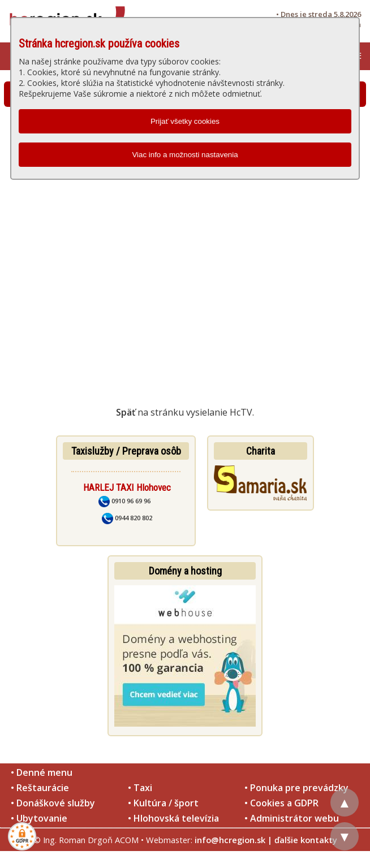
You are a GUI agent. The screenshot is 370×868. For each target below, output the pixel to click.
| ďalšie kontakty (302, 840)
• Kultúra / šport (163, 803)
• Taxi (140, 788)
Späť (126, 412)
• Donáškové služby (53, 803)
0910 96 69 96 (124, 501)
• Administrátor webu (292, 818)
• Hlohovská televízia (173, 818)
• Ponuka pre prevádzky (296, 788)
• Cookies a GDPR (281, 803)
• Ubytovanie (39, 818)
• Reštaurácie (40, 788)
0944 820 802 (127, 518)
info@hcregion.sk (230, 840)
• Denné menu (42, 772)
